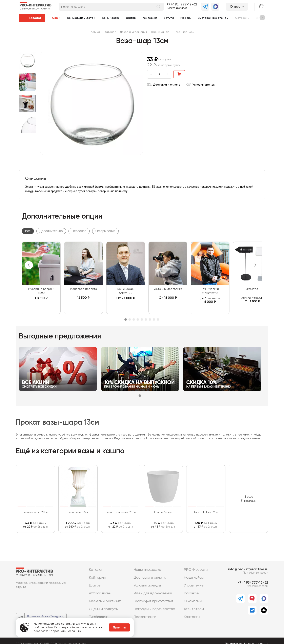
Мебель (186, 18)
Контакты (192, 617)
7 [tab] (150, 319)
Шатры (131, 18)
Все (28, 231)
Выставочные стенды (213, 18)
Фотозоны (242, 18)
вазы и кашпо (101, 451)
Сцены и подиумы (104, 609)
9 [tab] (158, 319)
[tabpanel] (41, 278)
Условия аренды (201, 85)
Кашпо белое (163, 512)
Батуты (169, 18)
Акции (56, 18)
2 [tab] (130, 319)
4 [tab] (138, 319)
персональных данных (66, 631)
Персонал (79, 231)
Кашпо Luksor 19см (206, 512)
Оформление (105, 231)
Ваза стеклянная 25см (121, 512)
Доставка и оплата (164, 85)
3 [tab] (134, 319)
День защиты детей (81, 18)
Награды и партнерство (154, 609)
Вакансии (192, 593)
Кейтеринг (150, 18)
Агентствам (194, 609)
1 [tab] (126, 319)
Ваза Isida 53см (78, 512)
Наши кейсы (194, 578)
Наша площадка (147, 570)
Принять (119, 628)
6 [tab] (146, 319)
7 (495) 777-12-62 (183, 4)
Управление (194, 585)
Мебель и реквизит (105, 601)
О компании (194, 601)
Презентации (145, 617)
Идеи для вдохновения (153, 593)
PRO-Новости (196, 570)
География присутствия (153, 601)
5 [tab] (142, 319)
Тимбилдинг (99, 617)
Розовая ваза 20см (35, 512)
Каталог (96, 570)
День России (111, 18)
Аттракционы (100, 593)
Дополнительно (51, 231)
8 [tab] (154, 319)
